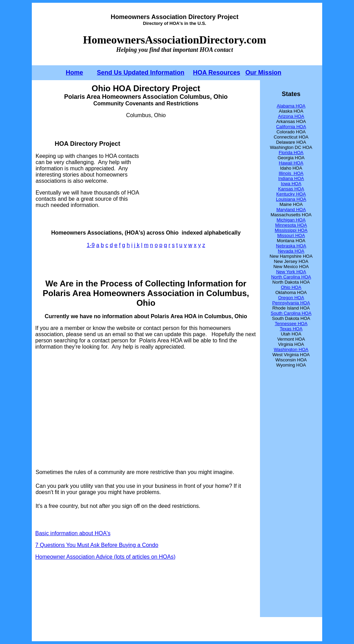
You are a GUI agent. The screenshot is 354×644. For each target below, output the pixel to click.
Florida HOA (291, 153)
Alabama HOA (291, 106)
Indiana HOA (291, 178)
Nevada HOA (291, 251)
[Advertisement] (198, 174)
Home (74, 73)
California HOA (291, 127)
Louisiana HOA (291, 199)
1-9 (91, 245)
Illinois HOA (291, 173)
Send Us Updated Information (141, 73)
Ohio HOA (291, 287)
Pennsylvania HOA (291, 303)
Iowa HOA (291, 184)
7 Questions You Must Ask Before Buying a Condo (97, 545)
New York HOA (291, 272)
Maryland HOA (291, 210)
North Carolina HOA (291, 277)
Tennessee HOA (291, 324)
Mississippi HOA (291, 230)
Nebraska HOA (291, 246)
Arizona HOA (291, 116)
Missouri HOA (291, 235)
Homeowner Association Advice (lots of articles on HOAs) (105, 557)
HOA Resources (216, 73)
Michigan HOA (291, 220)
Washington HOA (291, 349)
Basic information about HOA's (73, 533)
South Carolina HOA (291, 313)
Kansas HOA (291, 189)
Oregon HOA (291, 298)
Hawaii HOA (291, 163)
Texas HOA (291, 329)
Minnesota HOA (291, 225)
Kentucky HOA (291, 194)
